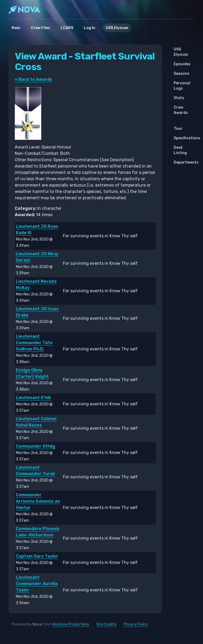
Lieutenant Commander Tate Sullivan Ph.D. (34, 343)
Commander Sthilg (36, 446)
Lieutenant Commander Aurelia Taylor (37, 584)
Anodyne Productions (71, 624)
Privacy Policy (136, 624)
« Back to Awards (33, 79)
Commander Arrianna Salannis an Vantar (38, 501)
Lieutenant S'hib (33, 398)
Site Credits (106, 624)
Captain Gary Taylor (37, 556)
